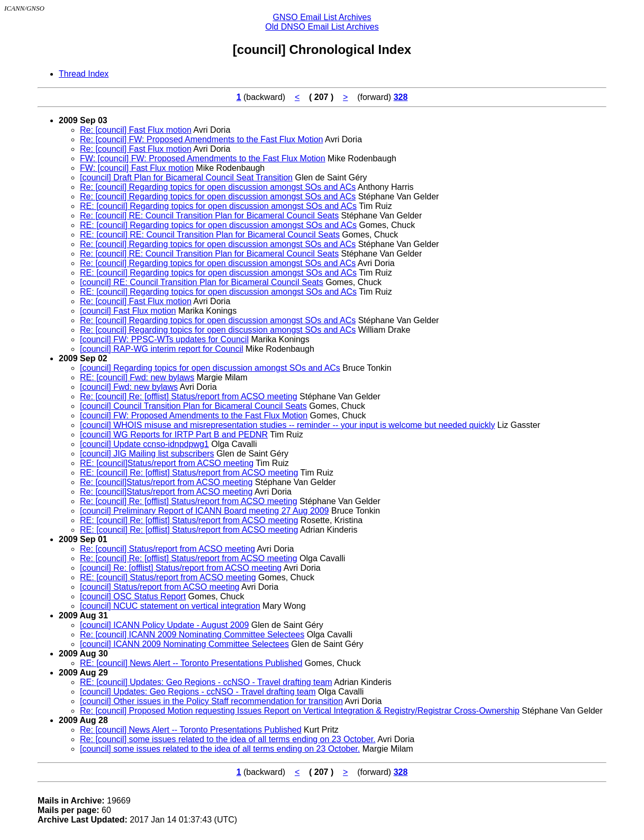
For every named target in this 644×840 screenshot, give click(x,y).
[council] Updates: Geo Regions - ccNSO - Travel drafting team (198, 692)
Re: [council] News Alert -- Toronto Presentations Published (191, 730)
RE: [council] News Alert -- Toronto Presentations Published (191, 663)
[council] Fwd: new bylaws (129, 387)
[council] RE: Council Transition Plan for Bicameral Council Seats (202, 282)
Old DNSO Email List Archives (322, 27)
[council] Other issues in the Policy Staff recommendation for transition (211, 701)
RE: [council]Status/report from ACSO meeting (167, 463)
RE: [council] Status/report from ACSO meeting (168, 577)
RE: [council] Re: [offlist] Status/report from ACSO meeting (189, 473)
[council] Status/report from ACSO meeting (160, 587)
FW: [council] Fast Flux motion (137, 168)
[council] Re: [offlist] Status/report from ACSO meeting (181, 568)
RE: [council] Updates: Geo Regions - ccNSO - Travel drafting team (206, 682)
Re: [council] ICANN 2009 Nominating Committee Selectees (192, 634)
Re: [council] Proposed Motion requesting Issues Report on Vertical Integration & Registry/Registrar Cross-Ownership (300, 711)
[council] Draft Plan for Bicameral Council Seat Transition (186, 177)
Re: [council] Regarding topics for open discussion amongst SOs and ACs (218, 187)
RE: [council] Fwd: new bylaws (137, 377)
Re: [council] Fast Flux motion (136, 130)
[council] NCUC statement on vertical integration (170, 606)
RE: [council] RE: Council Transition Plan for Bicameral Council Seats (210, 235)
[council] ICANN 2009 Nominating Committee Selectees (184, 644)
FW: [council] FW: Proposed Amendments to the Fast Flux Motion (203, 158)
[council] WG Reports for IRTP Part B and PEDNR (174, 435)
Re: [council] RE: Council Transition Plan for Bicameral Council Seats (209, 216)
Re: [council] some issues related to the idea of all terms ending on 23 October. (228, 739)
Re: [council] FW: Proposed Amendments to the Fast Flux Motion (201, 139)
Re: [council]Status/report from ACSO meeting (166, 482)
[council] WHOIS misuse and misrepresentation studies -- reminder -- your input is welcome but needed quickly (287, 425)
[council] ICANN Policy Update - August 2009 (164, 625)
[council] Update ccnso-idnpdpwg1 (144, 444)
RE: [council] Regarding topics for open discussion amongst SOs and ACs (218, 206)
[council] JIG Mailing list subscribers (147, 454)
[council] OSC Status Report (133, 596)
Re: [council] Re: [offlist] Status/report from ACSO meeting (189, 396)
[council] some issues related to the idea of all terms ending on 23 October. (220, 749)
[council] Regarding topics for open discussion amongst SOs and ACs (210, 368)
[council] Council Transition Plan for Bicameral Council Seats (193, 406)
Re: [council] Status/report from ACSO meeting (167, 549)
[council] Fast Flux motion (128, 311)
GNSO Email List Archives (322, 17)
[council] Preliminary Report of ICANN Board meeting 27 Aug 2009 (204, 511)
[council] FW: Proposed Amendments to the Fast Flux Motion (194, 416)
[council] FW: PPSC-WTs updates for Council (164, 339)
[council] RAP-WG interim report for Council (162, 349)
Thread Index (84, 74)
